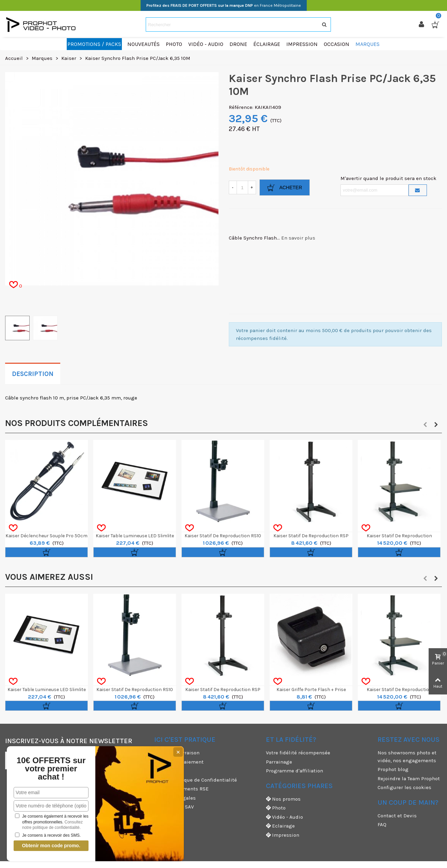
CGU (159, 771)
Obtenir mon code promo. (51, 846)
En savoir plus (298, 238)
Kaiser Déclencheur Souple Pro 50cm (46, 536)
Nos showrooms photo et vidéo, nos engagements (407, 757)
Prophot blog (393, 769)
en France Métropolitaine (224, 5)
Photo (276, 808)
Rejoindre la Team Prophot (409, 779)
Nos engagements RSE (181, 789)
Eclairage (280, 826)
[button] (425, 425)
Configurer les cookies (404, 787)
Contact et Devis (397, 816)
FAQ (382, 824)
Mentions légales (175, 798)
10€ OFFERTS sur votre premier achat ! (51, 769)
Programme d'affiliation (294, 771)
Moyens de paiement (179, 762)
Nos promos (283, 799)
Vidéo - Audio (284, 817)
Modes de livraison (177, 753)
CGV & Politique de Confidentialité (196, 780)
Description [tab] (33, 374)
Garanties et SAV (174, 807)
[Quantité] (242, 187)
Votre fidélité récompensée (298, 753)
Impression (283, 835)
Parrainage (279, 762)
